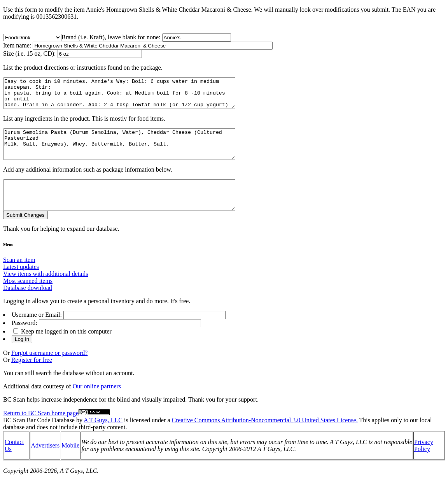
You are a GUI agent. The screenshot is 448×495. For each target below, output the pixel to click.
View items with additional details (46, 291)
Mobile (70, 463)
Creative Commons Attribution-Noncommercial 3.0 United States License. (265, 438)
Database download (28, 305)
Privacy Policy (424, 463)
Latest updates (21, 284)
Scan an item (19, 277)
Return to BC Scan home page (41, 431)
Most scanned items (28, 298)
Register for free (32, 377)
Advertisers (45, 463)
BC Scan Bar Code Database (39, 438)
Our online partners (97, 404)
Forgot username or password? (50, 370)
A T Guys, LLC (103, 438)
